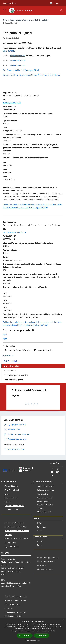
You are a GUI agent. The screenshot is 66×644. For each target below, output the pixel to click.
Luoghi (40, 541)
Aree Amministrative (13, 490)
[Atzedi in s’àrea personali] (51, 3)
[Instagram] (58, 472)
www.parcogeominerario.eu (14, 232)
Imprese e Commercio (45, 498)
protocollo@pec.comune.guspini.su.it (16, 583)
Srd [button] (58, 3)
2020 (5, 339)
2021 (5, 334)
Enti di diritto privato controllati (16, 375)
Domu (5, 20)
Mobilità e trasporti (44, 512)
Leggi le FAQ (42, 565)
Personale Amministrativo (15, 506)
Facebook (7, 350)
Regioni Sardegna (10, 3)
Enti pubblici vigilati (11, 366)
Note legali (9, 608)
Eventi (40, 545)
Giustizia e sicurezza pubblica (16, 527)
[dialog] (33, 631)
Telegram (37, 350)
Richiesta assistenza (45, 569)
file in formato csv (18, 56)
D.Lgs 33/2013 (9, 51)
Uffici (7, 494)
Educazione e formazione (14, 523)
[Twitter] (58, 469)
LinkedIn (48, 350)
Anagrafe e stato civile (46, 486)
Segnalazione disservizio (46, 561)
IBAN (3, 574)
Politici (8, 502)
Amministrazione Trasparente (21, 20)
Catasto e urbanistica (45, 505)
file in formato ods (18, 60)
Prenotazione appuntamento (48, 557)
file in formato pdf (18, 65)
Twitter (17, 350)
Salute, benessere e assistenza (16, 539)
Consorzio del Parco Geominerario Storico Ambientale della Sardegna (31, 75)
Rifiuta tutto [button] (42, 635)
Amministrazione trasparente (16, 596)
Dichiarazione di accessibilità (16, 612)
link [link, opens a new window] (54, 631)
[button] (33, 640)
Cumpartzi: (9, 346)
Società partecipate (11, 371)
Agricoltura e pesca (12, 546)
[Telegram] (52, 475)
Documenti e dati (11, 510)
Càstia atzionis (8, 355)
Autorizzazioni (10, 542)
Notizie (40, 523)
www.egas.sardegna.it (12, 103)
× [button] (64, 620)
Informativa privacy (12, 604)
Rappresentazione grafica (13, 380)
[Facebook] (52, 469)
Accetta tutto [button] (25, 635)
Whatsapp (27, 350)
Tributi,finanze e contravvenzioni (17, 531)
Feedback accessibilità (13, 616)
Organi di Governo (12, 486)
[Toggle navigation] (4, 10)
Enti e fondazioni (11, 498)
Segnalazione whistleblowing (16, 600)
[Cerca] (61, 10)
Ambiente (9, 535)
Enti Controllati (41, 20)
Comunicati (41, 527)
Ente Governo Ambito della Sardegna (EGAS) (21, 70)
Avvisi (39, 531)
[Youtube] (52, 472)
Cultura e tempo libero (46, 490)
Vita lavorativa (43, 494)
